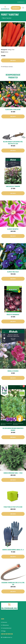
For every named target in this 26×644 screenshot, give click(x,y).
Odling (9, 50)
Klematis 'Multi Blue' (13, 272)
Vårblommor (6, 625)
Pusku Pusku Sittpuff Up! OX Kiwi (13, 507)
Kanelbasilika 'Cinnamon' (13, 186)
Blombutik (16, 8)
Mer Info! (13, 60)
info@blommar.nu (21, 2)
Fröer (13, 50)
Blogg (4, 631)
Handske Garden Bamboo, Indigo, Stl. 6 (13, 550)
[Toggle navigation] (23, 8)
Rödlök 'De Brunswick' (13, 314)
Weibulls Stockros (13, 371)
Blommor (5, 622)
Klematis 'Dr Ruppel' (13, 229)
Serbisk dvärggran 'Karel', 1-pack (13, 473)
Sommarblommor (7, 628)
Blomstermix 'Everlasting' (13, 109)
